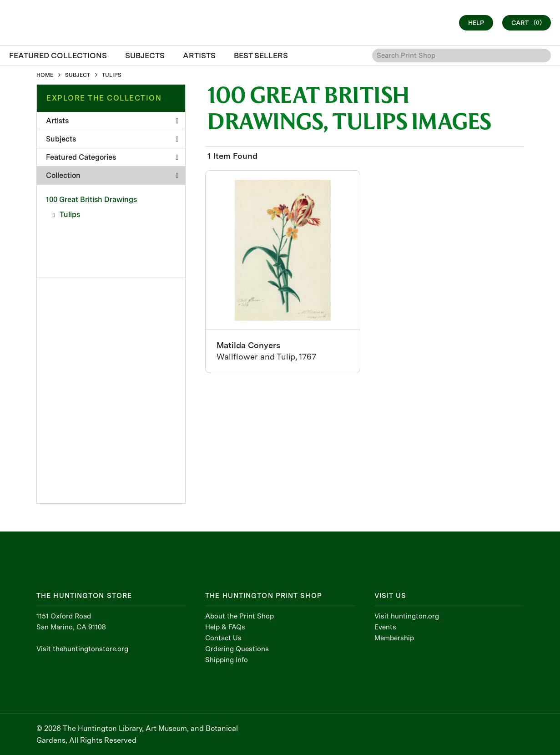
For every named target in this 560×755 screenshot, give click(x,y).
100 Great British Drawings (91, 200)
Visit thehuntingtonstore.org (82, 649)
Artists (112, 121)
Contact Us (223, 638)
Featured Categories (112, 157)
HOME (45, 75)
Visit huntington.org (407, 616)
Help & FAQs (225, 627)
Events (385, 627)
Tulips (70, 215)
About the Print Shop (240, 616)
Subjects (112, 139)
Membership (394, 638)
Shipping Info (227, 660)
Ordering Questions (237, 649)
